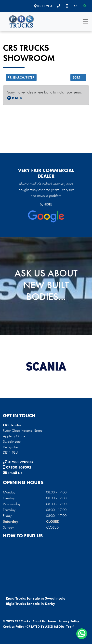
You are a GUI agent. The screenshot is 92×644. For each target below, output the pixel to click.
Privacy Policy (69, 621)
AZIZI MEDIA (55, 627)
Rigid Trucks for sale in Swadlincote (36, 598)
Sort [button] (77, 77)
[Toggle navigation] (85, 21)
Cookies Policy (14, 627)
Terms (52, 621)
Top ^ (70, 627)
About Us (39, 621)
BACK (15, 98)
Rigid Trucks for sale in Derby (31, 604)
